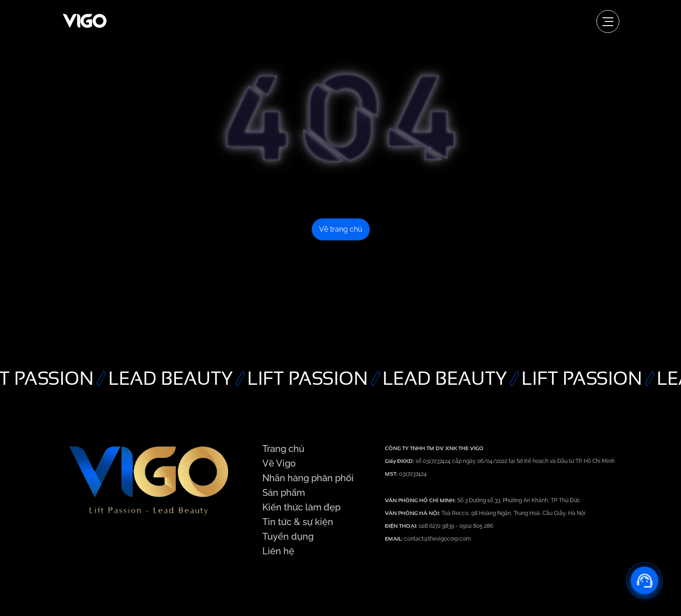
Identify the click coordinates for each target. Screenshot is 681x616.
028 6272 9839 (437, 526)
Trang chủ (283, 449)
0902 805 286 (476, 526)
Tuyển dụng (288, 536)
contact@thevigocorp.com (437, 539)
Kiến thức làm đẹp (301, 507)
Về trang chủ (341, 229)
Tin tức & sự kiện (298, 522)
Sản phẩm (284, 493)
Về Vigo (279, 463)
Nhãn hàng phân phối (308, 478)
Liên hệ (278, 551)
